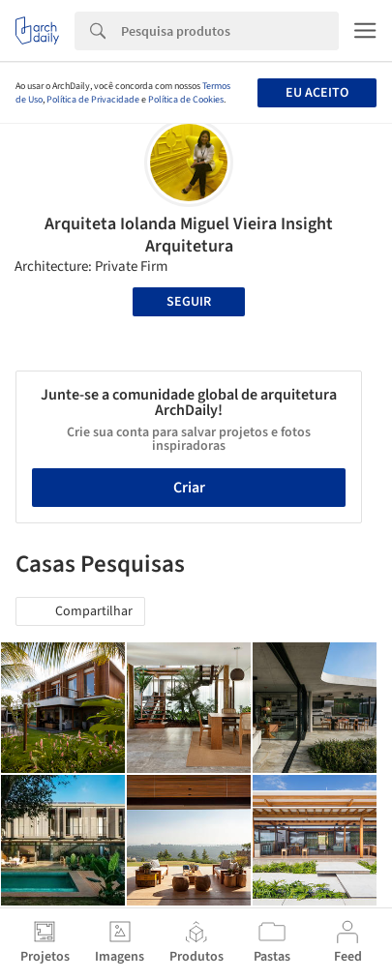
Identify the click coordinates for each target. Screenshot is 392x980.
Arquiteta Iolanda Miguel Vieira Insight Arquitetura (189, 235)
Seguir (189, 302)
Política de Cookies (186, 100)
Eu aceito (317, 93)
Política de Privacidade (93, 100)
